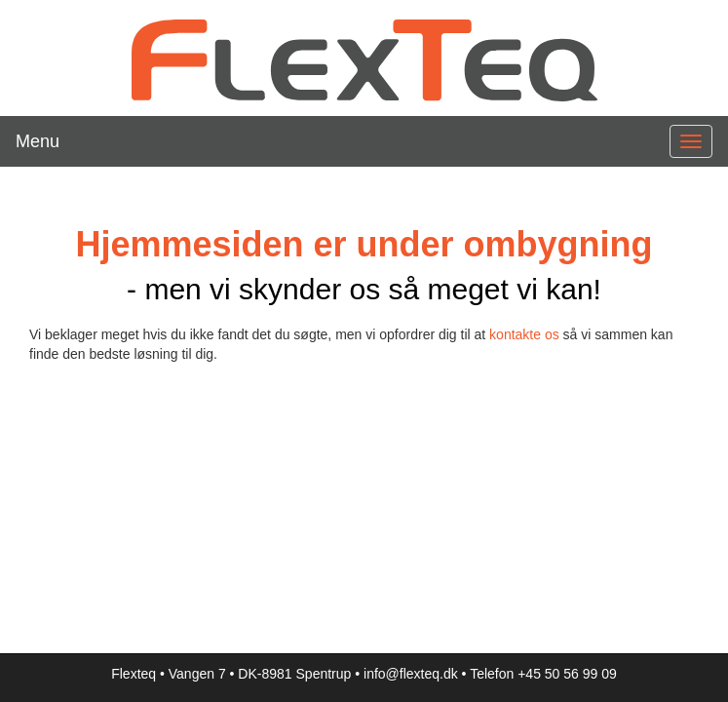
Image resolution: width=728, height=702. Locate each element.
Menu (38, 141)
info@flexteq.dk (411, 674)
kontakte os (524, 334)
